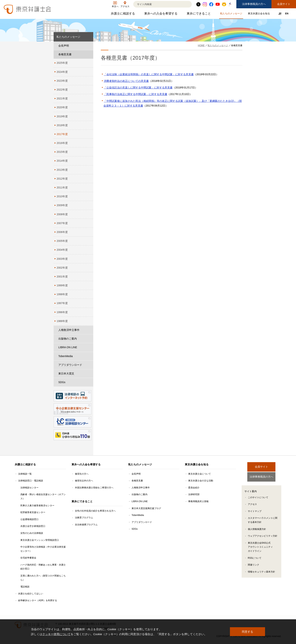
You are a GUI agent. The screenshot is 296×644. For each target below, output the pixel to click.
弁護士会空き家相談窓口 (33, 526)
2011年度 (62, 188)
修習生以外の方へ (84, 481)
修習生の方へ (82, 474)
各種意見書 (65, 54)
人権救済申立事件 (69, 330)
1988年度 (62, 321)
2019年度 (62, 116)
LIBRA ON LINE (68, 347)
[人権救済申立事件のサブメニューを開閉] (89, 330)
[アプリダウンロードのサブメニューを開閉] (89, 365)
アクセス (252, 505)
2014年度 (62, 161)
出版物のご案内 (68, 339)
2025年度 (62, 63)
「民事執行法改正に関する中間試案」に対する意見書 (136, 94)
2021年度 (62, 98)
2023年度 (62, 81)
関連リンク (254, 566)
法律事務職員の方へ (254, 4)
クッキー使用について (56, 634)
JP (280, 13)
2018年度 (62, 125)
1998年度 (62, 294)
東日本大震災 (66, 373)
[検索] (158, 4)
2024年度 (62, 72)
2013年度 (62, 170)
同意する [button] (247, 632)
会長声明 (64, 46)
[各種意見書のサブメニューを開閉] (89, 54)
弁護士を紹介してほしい (31, 594)
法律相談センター (29, 488)
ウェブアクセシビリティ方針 (263, 537)
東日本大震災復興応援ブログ (146, 508)
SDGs (62, 382)
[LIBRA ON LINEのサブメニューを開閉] (89, 347)
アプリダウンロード (70, 365)
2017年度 (62, 134)
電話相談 (25, 587)
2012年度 (62, 179)
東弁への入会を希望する (161, 14)
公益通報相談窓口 (29, 519)
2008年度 (62, 214)
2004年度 (62, 250)
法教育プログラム (84, 518)
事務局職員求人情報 (198, 501)
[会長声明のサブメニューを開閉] (89, 46)
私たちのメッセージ (232, 14)
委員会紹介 (194, 488)
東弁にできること (199, 14)
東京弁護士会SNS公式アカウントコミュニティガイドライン (260, 548)
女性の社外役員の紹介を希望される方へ (95, 511)
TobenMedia (66, 356)
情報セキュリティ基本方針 (261, 573)
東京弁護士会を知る (259, 14)
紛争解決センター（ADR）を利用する (37, 600)
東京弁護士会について (200, 474)
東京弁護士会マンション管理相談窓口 (40, 540)
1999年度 (62, 285)
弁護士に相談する (123, 14)
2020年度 (62, 107)
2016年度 (62, 143)
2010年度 (62, 196)
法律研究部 (194, 494)
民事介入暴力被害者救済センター (37, 506)
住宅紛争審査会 (28, 558)
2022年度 (62, 90)
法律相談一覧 (25, 474)
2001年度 (62, 277)
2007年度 (62, 223)
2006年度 (62, 232)
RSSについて (255, 559)
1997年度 (62, 303)
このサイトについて (258, 498)
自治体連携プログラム (86, 525)
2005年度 (62, 241)
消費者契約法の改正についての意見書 (126, 81)
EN (287, 13)
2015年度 (62, 152)
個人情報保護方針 (257, 530)
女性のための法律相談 (32, 533)
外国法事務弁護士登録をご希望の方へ (94, 488)
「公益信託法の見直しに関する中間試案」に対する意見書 (138, 88)
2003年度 (62, 259)
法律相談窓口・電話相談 (31, 481)
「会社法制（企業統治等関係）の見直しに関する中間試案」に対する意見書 (149, 74)
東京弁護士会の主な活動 (201, 481)
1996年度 (62, 312)
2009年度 (62, 205)
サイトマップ (255, 512)
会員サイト (284, 4)
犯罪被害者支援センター (33, 512)
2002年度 (62, 268)
